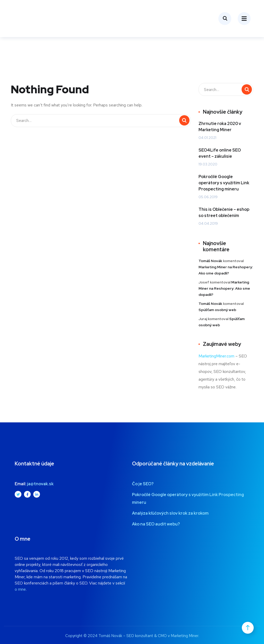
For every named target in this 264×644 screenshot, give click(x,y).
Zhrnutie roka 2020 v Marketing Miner (220, 127)
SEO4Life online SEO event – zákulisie (220, 153)
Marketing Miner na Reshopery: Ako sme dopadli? (224, 288)
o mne (20, 589)
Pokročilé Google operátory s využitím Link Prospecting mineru (224, 183)
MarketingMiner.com (216, 356)
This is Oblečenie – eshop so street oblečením (224, 212)
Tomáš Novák (210, 261)
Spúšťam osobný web (217, 310)
